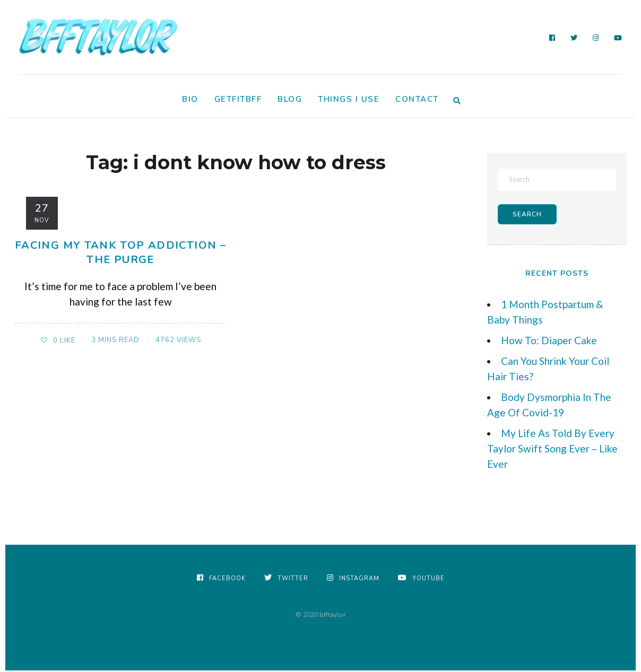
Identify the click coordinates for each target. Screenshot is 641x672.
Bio (190, 99)
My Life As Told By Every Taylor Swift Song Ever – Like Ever (552, 450)
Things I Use (349, 99)
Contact (417, 99)
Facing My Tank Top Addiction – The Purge (121, 252)
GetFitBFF (238, 99)
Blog (290, 99)
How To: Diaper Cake (549, 342)
